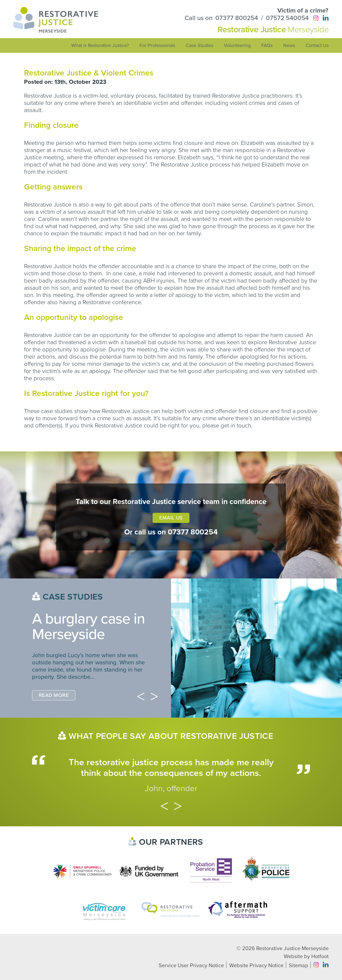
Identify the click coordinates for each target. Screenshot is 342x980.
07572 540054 (287, 18)
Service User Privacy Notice (191, 966)
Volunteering (237, 45)
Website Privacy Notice (256, 966)
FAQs (267, 45)
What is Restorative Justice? (100, 45)
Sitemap (298, 966)
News (289, 45)
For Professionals (157, 45)
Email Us (171, 518)
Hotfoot (320, 957)
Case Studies (200, 45)
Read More (54, 695)
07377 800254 (237, 18)
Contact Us (317, 45)
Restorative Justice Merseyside (292, 949)
